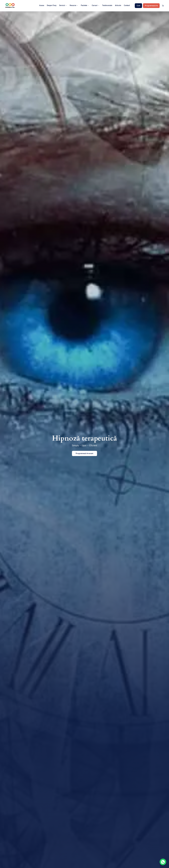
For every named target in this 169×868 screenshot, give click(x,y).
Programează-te (151, 6)
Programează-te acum (84, 453)
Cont (138, 6)
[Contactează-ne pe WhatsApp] (163, 862)
